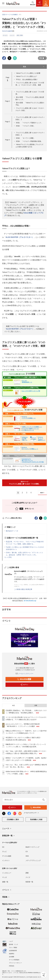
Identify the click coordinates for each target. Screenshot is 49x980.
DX (3, 847)
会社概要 (12, 957)
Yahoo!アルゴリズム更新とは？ (27, 76)
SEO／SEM (20, 35)
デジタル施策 (7, 856)
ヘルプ (11, 941)
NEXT (43, 493)
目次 (34, 67)
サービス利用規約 (14, 960)
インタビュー (7, 873)
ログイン (24, 685)
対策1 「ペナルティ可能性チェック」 (29, 123)
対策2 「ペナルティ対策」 (25, 126)
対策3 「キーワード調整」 (25, 138)
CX (27, 852)
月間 (36, 706)
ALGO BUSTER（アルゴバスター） (20, 237)
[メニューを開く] (3, 3)
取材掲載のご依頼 (36, 819)
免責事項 (12, 954)
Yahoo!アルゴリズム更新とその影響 (28, 73)
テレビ (4, 852)
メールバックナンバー (24, 674)
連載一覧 (5, 882)
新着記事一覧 (9, 836)
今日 (13, 706)
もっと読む (8, 557)
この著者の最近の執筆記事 (23, 589)
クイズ (28, 877)
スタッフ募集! (13, 948)
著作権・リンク (13, 944)
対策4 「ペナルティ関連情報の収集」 (29, 141)
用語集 (6, 897)
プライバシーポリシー (15, 963)
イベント (7, 890)
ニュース (7, 829)
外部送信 (12, 966)
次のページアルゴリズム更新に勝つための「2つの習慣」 (24, 483)
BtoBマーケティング (32, 847)
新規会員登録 (24, 679)
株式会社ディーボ (12, 531)
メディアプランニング (33, 860)
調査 (27, 873)
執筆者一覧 (29, 882)
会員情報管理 (13, 951)
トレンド (12, 35)
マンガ (4, 877)
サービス (5, 35)
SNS (27, 856)
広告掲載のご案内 (13, 819)
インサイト (6, 860)
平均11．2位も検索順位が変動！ (27, 79)
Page (7, 101)
